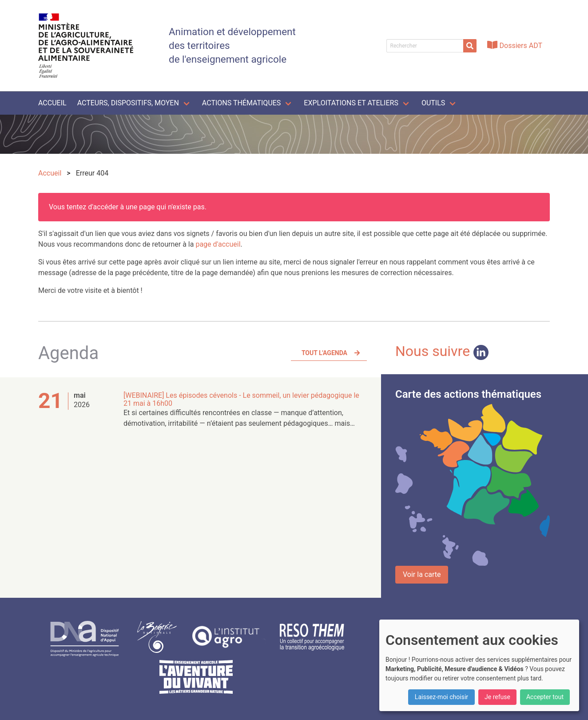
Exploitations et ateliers (351, 103)
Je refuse (497, 697)
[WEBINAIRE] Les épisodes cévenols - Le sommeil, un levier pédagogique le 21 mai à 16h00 (241, 399)
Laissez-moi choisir (441, 697)
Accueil (52, 103)
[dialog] (479, 665)
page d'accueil (218, 244)
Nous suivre (442, 351)
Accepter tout (545, 697)
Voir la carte (422, 574)
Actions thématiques (241, 103)
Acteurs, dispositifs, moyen (128, 103)
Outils (433, 103)
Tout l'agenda (324, 353)
